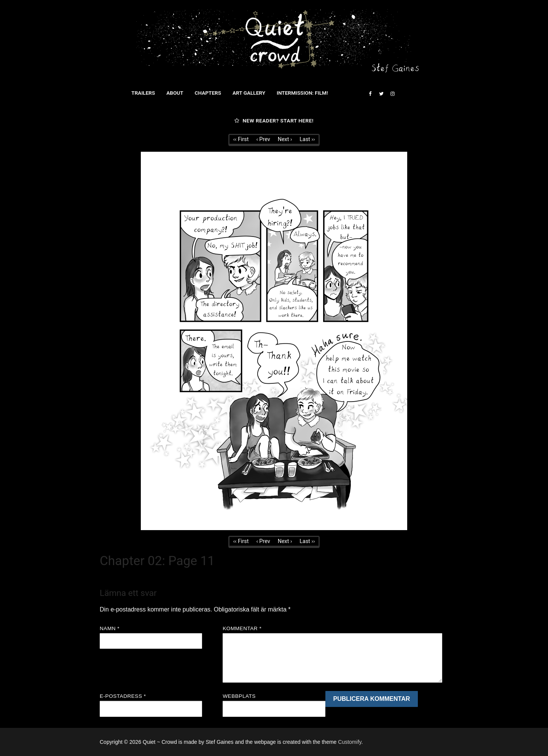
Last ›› (307, 139)
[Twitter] (381, 94)
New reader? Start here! (274, 121)
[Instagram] (393, 94)
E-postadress (123, 696)
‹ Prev (263, 139)
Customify (350, 742)
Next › (285, 139)
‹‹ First (241, 139)
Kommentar (242, 628)
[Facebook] (370, 94)
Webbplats (239, 696)
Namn (110, 628)
